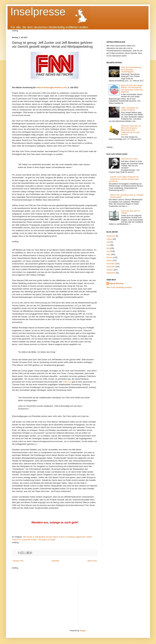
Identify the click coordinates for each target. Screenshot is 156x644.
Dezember (111, 264)
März (109, 254)
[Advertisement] (112, 599)
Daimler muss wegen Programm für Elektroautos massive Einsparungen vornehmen (124, 179)
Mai (108, 248)
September (111, 236)
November (111, 267)
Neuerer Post (18, 561)
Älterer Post (92, 561)
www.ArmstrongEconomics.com (52, 87)
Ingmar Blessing (116, 283)
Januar (109, 260)
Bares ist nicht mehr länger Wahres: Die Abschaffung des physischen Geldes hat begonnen (132, 89)
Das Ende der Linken (129, 159)
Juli (108, 242)
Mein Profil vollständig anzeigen (119, 287)
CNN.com (67, 382)
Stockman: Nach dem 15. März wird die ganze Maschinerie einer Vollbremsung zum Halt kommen (131, 130)
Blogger (83, 631)
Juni (108, 245)
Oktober (110, 270)
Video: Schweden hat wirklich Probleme (130, 109)
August (109, 239)
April (108, 251)
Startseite (55, 561)
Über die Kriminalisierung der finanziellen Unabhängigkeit (131, 70)
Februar (110, 257)
